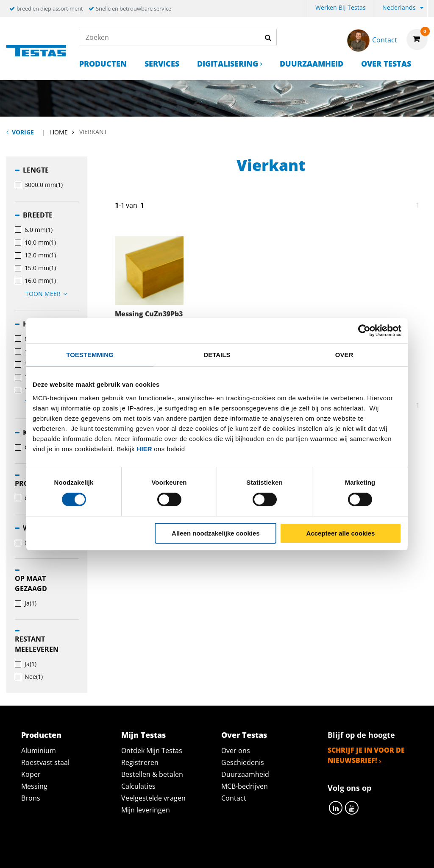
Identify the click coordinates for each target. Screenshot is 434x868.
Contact (234, 798)
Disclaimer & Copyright (364, 852)
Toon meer (47, 294)
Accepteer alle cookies (341, 533)
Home (59, 132)
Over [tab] (344, 354)
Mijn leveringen (146, 810)
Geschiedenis (243, 762)
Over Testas (386, 64)
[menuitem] (306, 9)
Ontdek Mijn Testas (152, 751)
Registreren (140, 762)
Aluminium (39, 751)
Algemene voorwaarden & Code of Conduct (230, 852)
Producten (103, 64)
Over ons (236, 751)
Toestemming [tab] (90, 354)
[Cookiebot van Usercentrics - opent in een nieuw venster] (364, 330)
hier (145, 448)
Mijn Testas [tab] (143, 735)
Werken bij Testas (341, 7)
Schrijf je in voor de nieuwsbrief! (366, 755)
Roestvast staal (45, 762)
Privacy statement (104, 852)
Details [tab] (217, 354)
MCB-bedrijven (245, 786)
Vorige (23, 132)
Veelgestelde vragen (153, 798)
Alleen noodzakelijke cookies (216, 533)
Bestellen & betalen (152, 774)
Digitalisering (228, 64)
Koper (31, 774)
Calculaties (138, 786)
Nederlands (399, 7)
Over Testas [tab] (244, 735)
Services (162, 64)
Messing (34, 786)
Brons (31, 798)
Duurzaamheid (312, 64)
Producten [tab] (41, 735)
